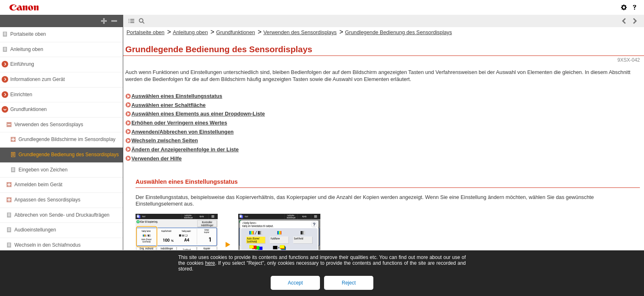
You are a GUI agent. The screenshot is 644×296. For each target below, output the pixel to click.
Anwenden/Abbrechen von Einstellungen (183, 132)
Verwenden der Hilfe (156, 158)
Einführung (22, 64)
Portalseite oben (28, 34)
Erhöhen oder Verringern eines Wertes (179, 123)
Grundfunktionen (29, 109)
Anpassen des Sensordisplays (47, 200)
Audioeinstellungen (35, 230)
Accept (296, 283)
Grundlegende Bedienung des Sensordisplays (69, 155)
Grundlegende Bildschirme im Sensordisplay (67, 139)
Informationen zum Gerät (38, 79)
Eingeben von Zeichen (43, 170)
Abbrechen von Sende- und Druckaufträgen (62, 215)
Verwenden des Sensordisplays (49, 125)
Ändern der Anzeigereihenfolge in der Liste (185, 149)
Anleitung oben (27, 49)
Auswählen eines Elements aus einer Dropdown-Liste (198, 114)
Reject (349, 283)
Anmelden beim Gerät (38, 185)
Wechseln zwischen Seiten (165, 140)
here (210, 263)
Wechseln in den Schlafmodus (47, 245)
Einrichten (21, 95)
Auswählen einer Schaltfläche (169, 105)
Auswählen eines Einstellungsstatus (177, 96)
